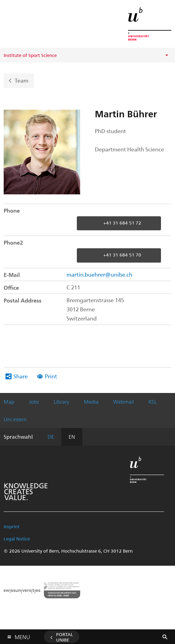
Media (91, 402)
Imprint (12, 526)
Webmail (123, 402)
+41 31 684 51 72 (122, 223)
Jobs (34, 402)
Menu (22, 636)
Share (21, 376)
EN (72, 437)
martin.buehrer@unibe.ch (99, 274)
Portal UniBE (65, 637)
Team (21, 80)
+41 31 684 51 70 (122, 255)
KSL (153, 402)
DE (51, 437)
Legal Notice (17, 539)
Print (51, 376)
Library (61, 402)
